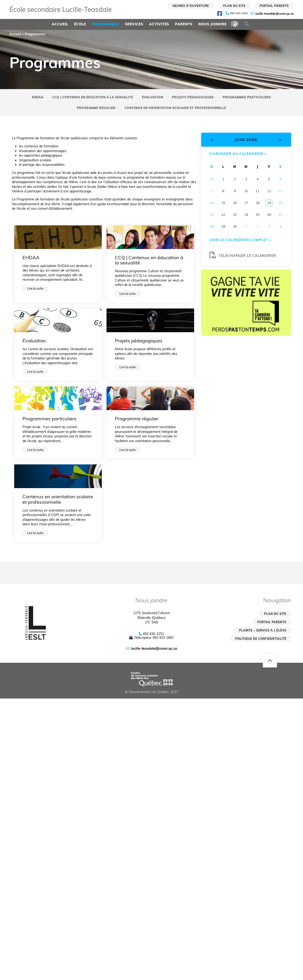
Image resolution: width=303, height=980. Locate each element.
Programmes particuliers (247, 97)
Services (134, 24)
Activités (159, 24)
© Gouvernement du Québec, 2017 (151, 692)
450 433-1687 (163, 638)
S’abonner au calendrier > (238, 154)
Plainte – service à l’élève (263, 630)
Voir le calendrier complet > (240, 240)
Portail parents (274, 6)
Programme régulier (96, 108)
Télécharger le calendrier (243, 255)
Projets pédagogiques (193, 97)
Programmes (106, 24)
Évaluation (153, 97)
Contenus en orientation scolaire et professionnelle (175, 108)
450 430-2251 (239, 13)
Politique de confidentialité (261, 639)
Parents (184, 24)
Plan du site (234, 6)
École (80, 24)
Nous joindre (212, 24)
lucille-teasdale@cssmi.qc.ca (274, 14)
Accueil (60, 24)
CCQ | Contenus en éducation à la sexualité (93, 97)
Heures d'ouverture (191, 6)
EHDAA (38, 97)
